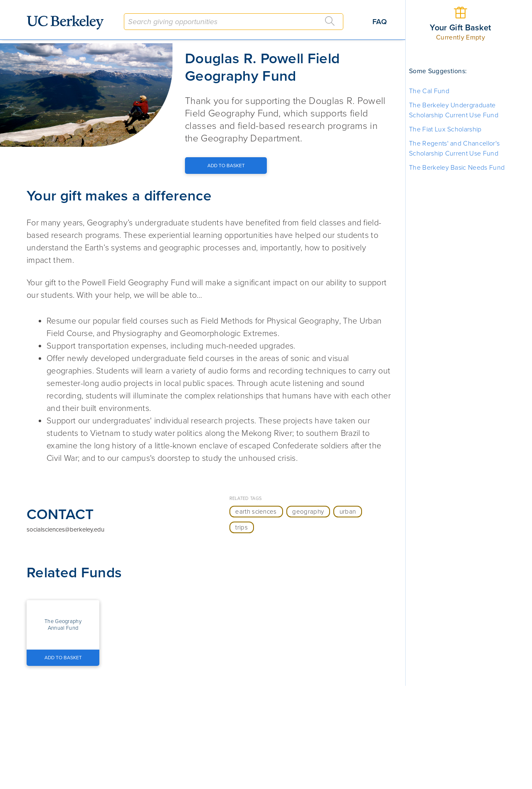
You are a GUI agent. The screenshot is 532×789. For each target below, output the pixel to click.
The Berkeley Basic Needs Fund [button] (457, 168)
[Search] (330, 21)
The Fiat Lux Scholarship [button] (445, 129)
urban (348, 512)
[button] (63, 625)
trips (241, 527)
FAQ (380, 22)
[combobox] (234, 22)
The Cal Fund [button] (429, 91)
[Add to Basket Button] (226, 166)
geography (308, 512)
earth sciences (256, 512)
